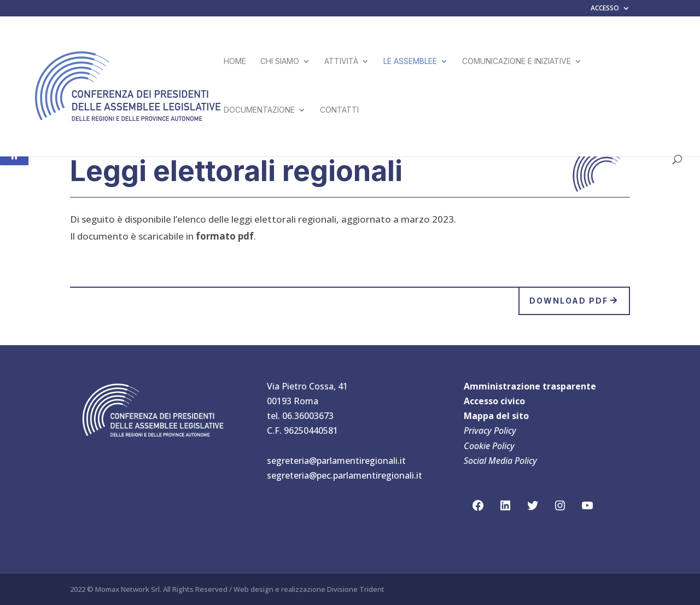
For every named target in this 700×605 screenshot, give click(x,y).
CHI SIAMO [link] (280, 62)
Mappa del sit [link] (494, 416)
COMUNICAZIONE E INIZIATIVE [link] (517, 62)
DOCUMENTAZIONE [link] (259, 110)
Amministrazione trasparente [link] (530, 386)
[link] (128, 85)
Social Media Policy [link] (500, 461)
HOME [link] (235, 62)
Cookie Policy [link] (489, 446)
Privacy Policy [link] (490, 431)
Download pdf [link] (569, 301)
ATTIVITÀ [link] (341, 62)
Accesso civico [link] (494, 401)
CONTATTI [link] (339, 110)
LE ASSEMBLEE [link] (410, 62)
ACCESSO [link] (605, 9)
